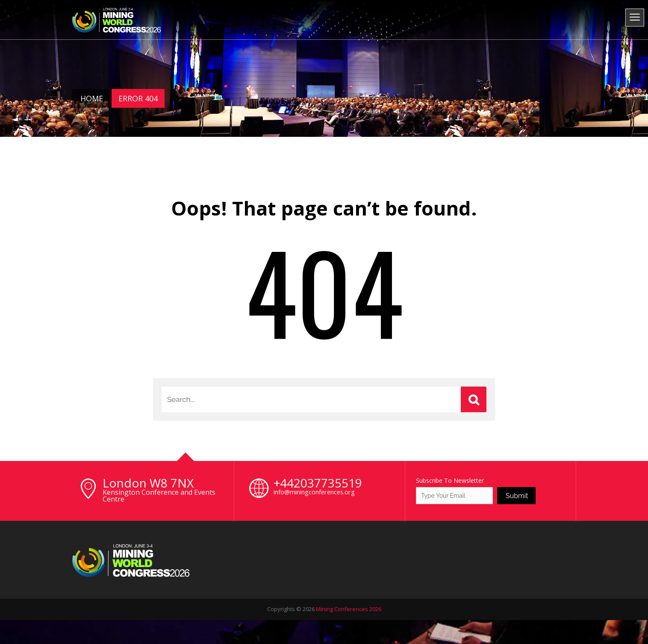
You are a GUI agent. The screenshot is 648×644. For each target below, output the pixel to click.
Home (92, 98)
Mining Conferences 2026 (349, 609)
